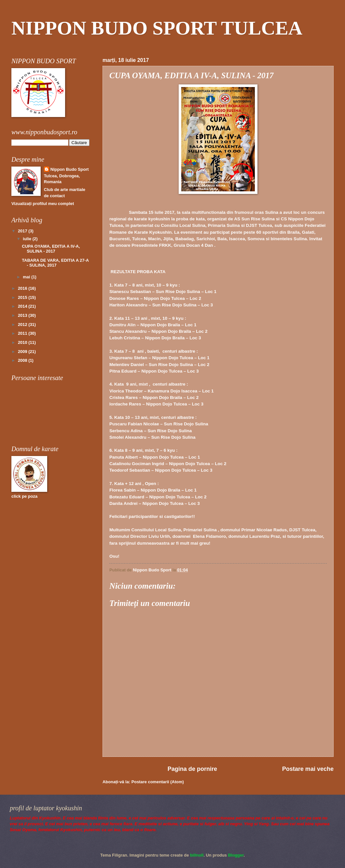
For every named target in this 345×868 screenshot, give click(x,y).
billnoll (197, 855)
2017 (23, 231)
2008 (23, 360)
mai (27, 277)
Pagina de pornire (192, 769)
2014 (23, 306)
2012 (23, 324)
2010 (23, 342)
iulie (28, 239)
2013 (23, 315)
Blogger (236, 855)
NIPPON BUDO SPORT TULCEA (157, 28)
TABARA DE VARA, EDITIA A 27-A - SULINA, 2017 (55, 263)
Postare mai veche (308, 769)
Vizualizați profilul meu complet (43, 204)
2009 (23, 352)
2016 (23, 288)
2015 (23, 297)
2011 (23, 333)
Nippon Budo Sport (70, 169)
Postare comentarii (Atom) (158, 782)
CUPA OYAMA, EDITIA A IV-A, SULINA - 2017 (51, 249)
